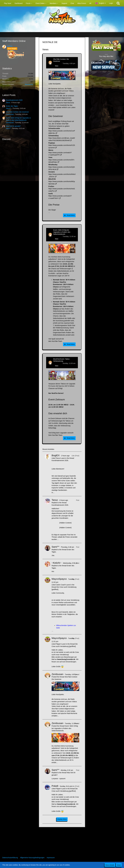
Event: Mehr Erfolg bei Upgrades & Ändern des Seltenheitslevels (62, 232)
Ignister (10, 46)
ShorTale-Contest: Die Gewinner (17, 112)
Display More (62, 819)
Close (119, 865)
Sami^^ (9, 108)
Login (111, 3)
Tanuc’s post (60, 458)
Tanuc (8, 103)
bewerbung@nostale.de (66, 659)
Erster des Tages (12, 106)
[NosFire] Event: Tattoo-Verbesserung (62, 360)
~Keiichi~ (57, 563)
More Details (110, 865)
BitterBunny (29, 84)
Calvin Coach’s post (63, 585)
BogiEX (56, 455)
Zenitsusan (10, 114)
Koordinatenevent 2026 (14, 100)
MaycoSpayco (59, 579)
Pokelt (55, 786)
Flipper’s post (61, 644)
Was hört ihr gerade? (13, 126)
